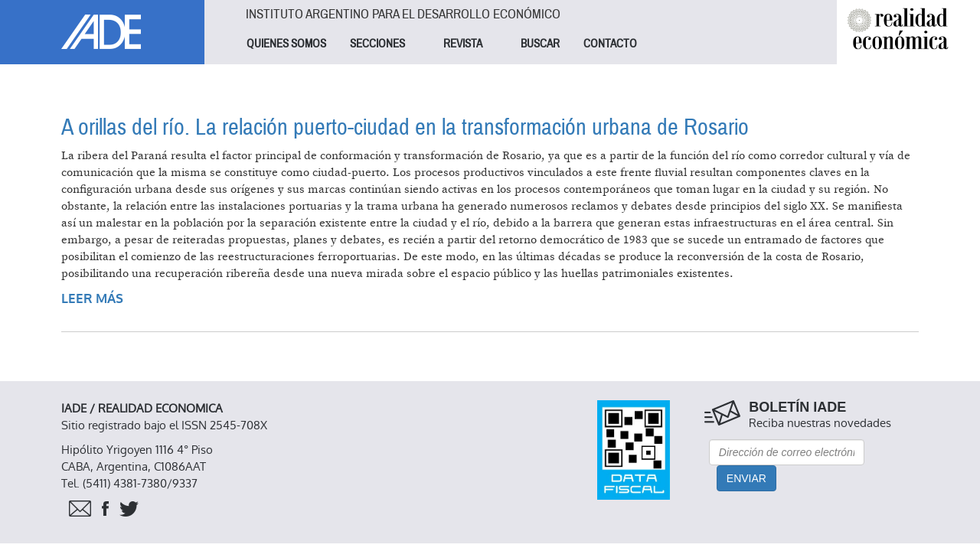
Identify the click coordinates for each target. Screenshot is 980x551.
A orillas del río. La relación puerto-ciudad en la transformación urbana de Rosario (405, 127)
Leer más (92, 299)
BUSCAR (540, 44)
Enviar (746, 478)
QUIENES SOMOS (286, 44)
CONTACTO (610, 44)
